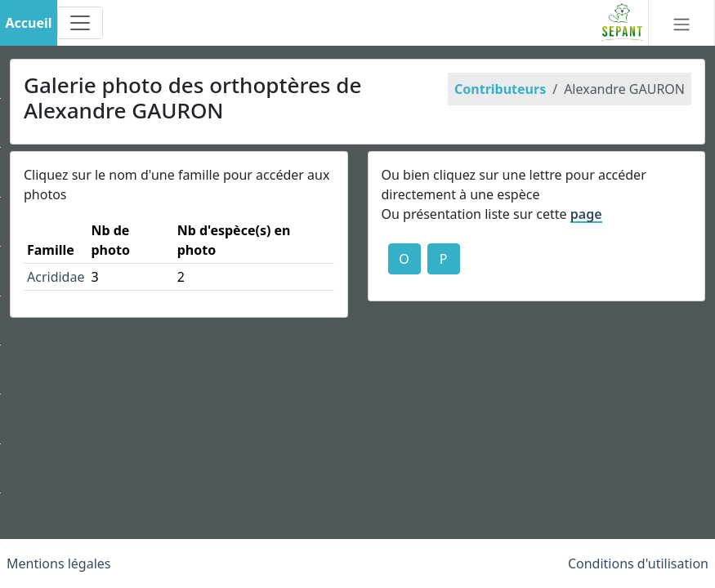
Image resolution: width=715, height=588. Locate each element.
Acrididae (56, 277)
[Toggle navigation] (80, 23)
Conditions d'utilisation (638, 563)
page (586, 214)
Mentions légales (59, 563)
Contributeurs (500, 89)
